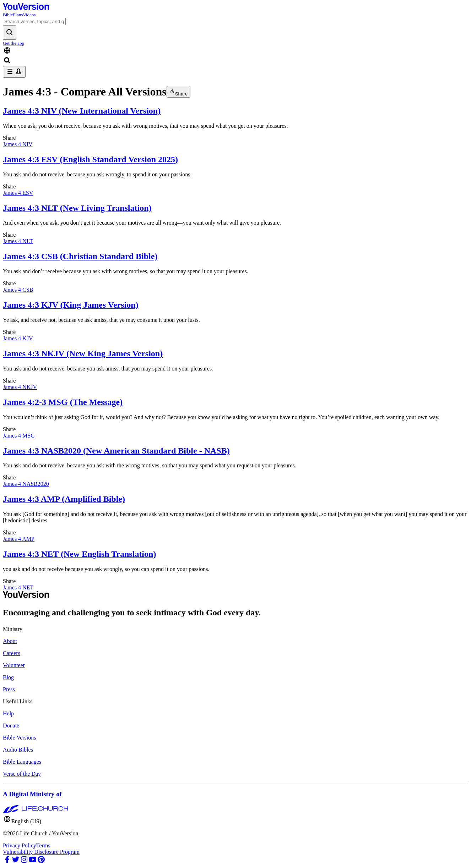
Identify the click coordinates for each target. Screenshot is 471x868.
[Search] (34, 21)
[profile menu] (14, 72)
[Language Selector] (235, 51)
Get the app (13, 43)
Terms (43, 845)
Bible (8, 15)
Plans (18, 15)
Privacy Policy (20, 845)
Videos (29, 15)
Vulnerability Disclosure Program (41, 852)
